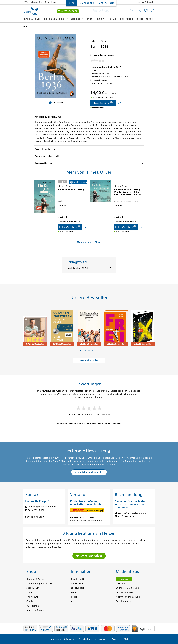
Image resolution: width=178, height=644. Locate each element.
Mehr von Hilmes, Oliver (89, 242)
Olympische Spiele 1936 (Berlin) (78, 268)
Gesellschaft (78, 579)
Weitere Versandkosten (82, 517)
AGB (126, 639)
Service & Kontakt (146, 2)
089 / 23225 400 (36, 510)
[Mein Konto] (139, 10)
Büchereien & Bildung (127, 588)
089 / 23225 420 (126, 516)
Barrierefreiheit (102, 639)
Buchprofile (127, 19)
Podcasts (76, 592)
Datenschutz (70, 639)
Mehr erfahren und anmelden (89, 472)
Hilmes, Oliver (100, 41)
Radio (74, 597)
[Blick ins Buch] (55, 102)
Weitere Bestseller (89, 360)
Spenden (124, 579)
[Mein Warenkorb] (153, 10)
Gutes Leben (78, 583)
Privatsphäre (85, 639)
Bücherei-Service (145, 19)
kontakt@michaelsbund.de (42, 507)
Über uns (121, 583)
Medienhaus (106, 4)
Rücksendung (95, 521)
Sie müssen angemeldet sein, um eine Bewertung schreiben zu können (89, 423)
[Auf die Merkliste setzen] (119, 103)
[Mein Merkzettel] (146, 11)
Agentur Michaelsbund (128, 597)
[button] (81, 351)
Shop (72, 4)
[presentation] (35, 191)
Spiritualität (77, 588)
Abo (73, 601)
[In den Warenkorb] (103, 103)
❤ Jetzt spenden (68, 11)
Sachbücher (77, 19)
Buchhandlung (124, 601)
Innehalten (87, 4)
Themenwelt (101, 19)
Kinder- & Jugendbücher (56, 19)
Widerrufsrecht (78, 521)
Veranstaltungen (125, 592)
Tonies (89, 19)
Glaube (114, 19)
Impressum (56, 639)
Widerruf (117, 639)
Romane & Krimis (32, 19)
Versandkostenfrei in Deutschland (41, 2)
